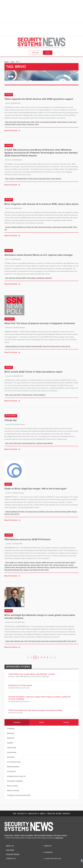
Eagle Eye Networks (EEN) (18, 278)
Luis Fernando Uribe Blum (48, 122)
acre (16, 562)
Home (7, 62)
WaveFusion (41, 278)
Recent (42, 722)
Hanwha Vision (35, 565)
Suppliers (8, 484)
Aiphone (21, 562)
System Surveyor (56, 179)
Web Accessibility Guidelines (43, 835)
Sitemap (17, 835)
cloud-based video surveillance (35, 512)
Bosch (68, 562)
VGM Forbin (59, 838)
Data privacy (18, 443)
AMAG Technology (48, 562)
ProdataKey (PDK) (21, 179)
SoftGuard (31, 124)
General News (10, 319)
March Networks (21, 567)
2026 (7, 562)
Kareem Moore (31, 278)
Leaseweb (39, 443)
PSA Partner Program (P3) (69, 567)
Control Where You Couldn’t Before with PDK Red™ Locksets (32, 674)
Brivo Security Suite (23, 122)
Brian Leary (31, 227)
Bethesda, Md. (19, 641)
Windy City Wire (39, 570)
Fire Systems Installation (15, 781)
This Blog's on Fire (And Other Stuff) (19, 795)
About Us (10, 846)
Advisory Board (13, 854)
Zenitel (47, 570)
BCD (64, 562)
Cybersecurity (11, 748)
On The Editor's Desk (14, 762)
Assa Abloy (58, 562)
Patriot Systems (62, 122)
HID (42, 565)
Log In (48, 53)
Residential (11, 738)
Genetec (12, 179)
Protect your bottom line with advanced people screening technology (35, 710)
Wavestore (49, 278)
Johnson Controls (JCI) (60, 565)
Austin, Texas (9, 641)
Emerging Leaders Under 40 (16, 776)
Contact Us (11, 859)
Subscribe (35, 53)
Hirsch (46, 565)
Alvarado (38, 562)
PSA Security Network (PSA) (14, 570)
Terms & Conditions (27, 835)
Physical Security (55, 346)
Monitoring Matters (11, 416)
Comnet (15, 565)
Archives (66, 722)
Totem (37, 124)
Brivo (15, 122)
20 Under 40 (11, 771)
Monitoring (9, 611)
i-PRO (51, 565)
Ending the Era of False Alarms (20, 685)
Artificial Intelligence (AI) (19, 227)
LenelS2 (71, 565)
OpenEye (53, 567)
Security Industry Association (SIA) (39, 179)
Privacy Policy (9, 835)
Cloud (11, 395)
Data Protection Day (29, 443)
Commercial (11, 729)
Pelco (58, 567)
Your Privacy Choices (60, 835)
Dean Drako (17, 395)
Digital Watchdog (24, 565)
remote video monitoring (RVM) (62, 227)
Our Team (10, 850)
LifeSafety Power (10, 567)
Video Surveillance (39, 395)
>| (55, 657)
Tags (12, 62)
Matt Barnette (32, 567)
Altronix (32, 562)
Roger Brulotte (48, 443)
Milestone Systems (43, 567)
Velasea (26, 570)
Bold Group (9, 122)
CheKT (32, 122)
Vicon (31, 570)
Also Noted (9, 95)
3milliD (12, 562)
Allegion (27, 562)
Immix (37, 122)
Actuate (8, 227)
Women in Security (13, 791)
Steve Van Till (66, 346)
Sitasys (24, 124)
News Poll (46, 346)
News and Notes (12, 786)
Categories (17, 722)
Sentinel (19, 124)
